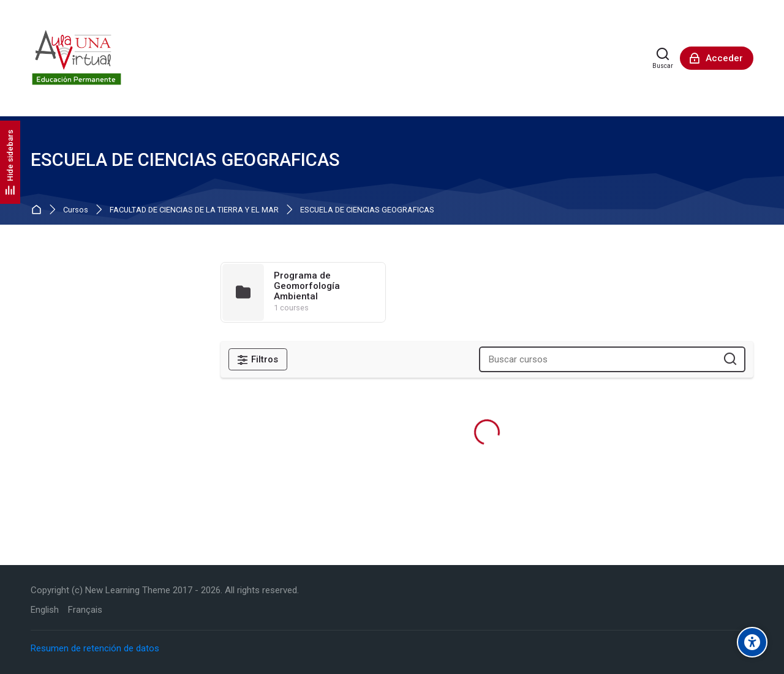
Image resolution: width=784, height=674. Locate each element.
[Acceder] (717, 58)
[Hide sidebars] (10, 162)
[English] (45, 610)
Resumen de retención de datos (95, 648)
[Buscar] (663, 58)
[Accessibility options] (752, 642)
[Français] (85, 610)
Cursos (76, 210)
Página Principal (39, 210)
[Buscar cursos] (730, 360)
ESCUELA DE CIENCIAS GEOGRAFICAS (367, 210)
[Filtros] (258, 359)
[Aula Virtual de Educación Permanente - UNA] (77, 58)
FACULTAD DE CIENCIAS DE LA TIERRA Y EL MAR (194, 210)
